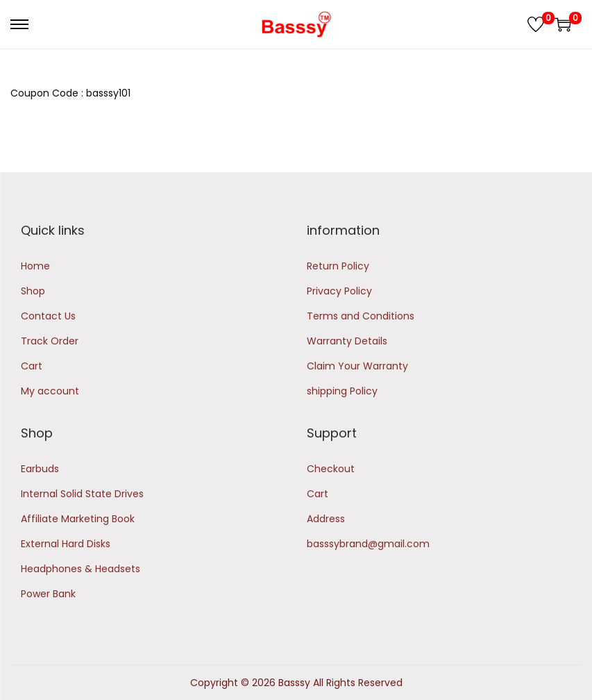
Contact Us (48, 316)
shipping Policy (342, 391)
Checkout (331, 469)
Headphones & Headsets (81, 569)
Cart (32, 366)
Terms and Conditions (361, 316)
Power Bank (48, 594)
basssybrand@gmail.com (368, 544)
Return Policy (338, 266)
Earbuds (40, 469)
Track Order (50, 341)
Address (326, 519)
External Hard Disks (66, 544)
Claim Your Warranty (357, 366)
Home (35, 266)
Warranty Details (347, 341)
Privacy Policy (339, 291)
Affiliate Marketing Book (78, 519)
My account (50, 391)
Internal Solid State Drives (82, 494)
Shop (33, 291)
